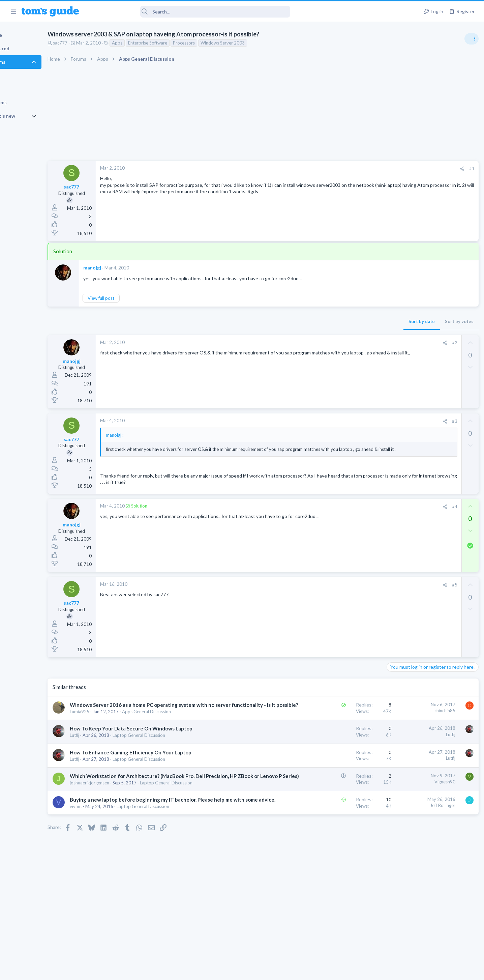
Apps (147, 43)
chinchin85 (336, 717)
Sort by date (312, 321)
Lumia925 (110, 725)
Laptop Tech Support (409, 596)
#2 (345, 343)
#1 (363, 169)
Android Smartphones (410, 485)
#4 (345, 513)
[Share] (353, 169)
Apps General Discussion (176, 725)
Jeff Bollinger (334, 826)
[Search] (189, 12)
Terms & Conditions (306, 970)
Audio (394, 413)
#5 (345, 591)
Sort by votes (350, 321)
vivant (106, 834)
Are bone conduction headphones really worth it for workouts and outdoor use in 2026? (431, 388)
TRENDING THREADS (399, 367)
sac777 (90, 43)
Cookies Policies (217, 970)
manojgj (122, 268)
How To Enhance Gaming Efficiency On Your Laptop (161, 766)
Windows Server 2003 (253, 43)
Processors (214, 43)
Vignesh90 (336, 795)
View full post (131, 298)
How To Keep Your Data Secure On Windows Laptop (161, 742)
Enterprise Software (178, 43)
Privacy (259, 970)
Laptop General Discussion (169, 748)
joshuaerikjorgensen (119, 803)
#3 (345, 421)
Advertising (169, 970)
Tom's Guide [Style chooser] (429, 924)
